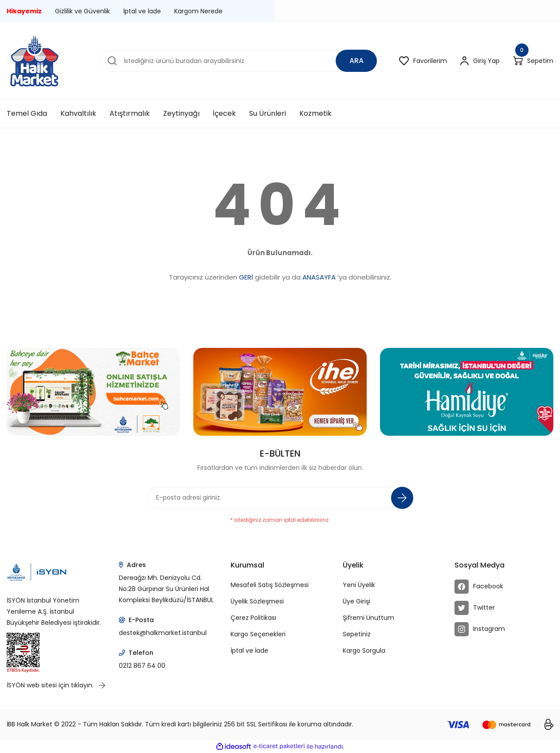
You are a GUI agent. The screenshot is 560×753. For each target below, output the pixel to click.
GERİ (246, 277)
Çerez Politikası (253, 618)
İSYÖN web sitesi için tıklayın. (56, 685)
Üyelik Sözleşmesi (257, 601)
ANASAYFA (319, 277)
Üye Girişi (356, 601)
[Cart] (533, 61)
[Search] (239, 61)
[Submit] (402, 498)
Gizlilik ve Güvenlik (82, 11)
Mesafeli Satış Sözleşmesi (270, 585)
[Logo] (34, 61)
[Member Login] (480, 61)
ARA (356, 61)
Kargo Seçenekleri (258, 634)
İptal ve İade (142, 11)
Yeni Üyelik (359, 585)
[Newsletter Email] (280, 498)
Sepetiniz (357, 634)
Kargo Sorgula (364, 650)
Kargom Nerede (198, 11)
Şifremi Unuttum (368, 618)
